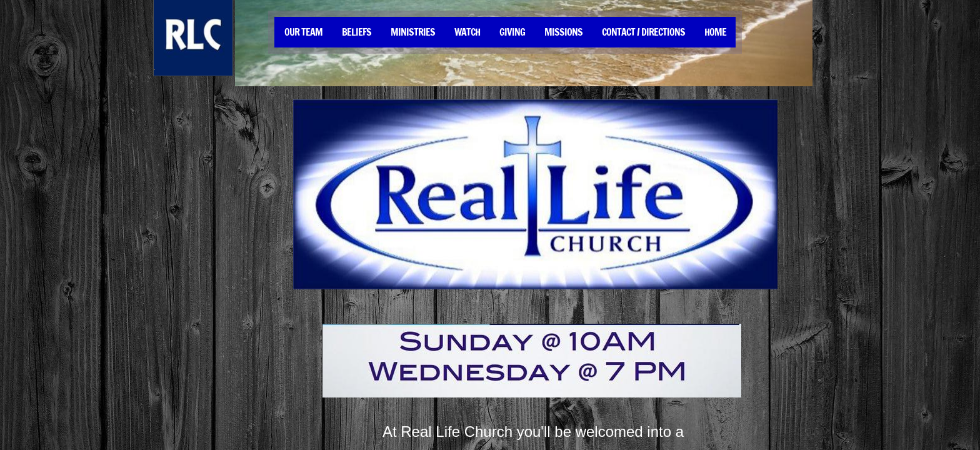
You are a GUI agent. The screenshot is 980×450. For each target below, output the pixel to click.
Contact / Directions (643, 32)
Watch (467, 32)
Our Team (303, 32)
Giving (512, 32)
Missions (563, 32)
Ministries (413, 32)
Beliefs (357, 32)
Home (715, 32)
